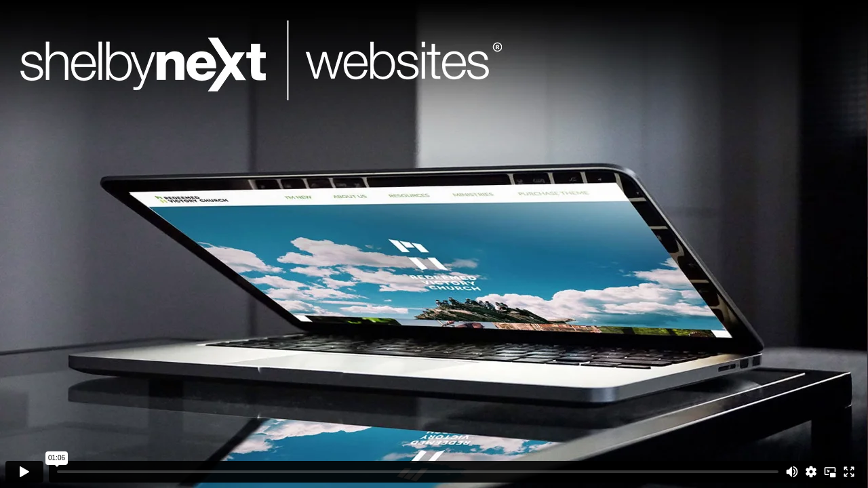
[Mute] (792, 472)
